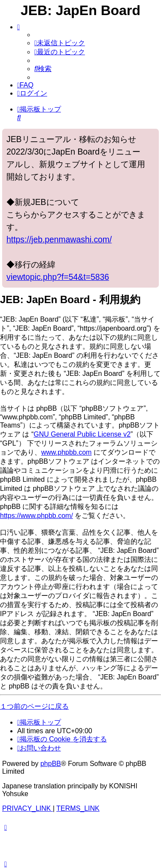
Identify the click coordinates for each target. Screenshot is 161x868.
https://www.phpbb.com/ (36, 516)
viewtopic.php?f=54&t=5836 (58, 277)
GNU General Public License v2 (82, 434)
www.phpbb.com (66, 452)
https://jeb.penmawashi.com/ (59, 239)
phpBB (51, 764)
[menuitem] (60, 43)
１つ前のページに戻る (34, 706)
